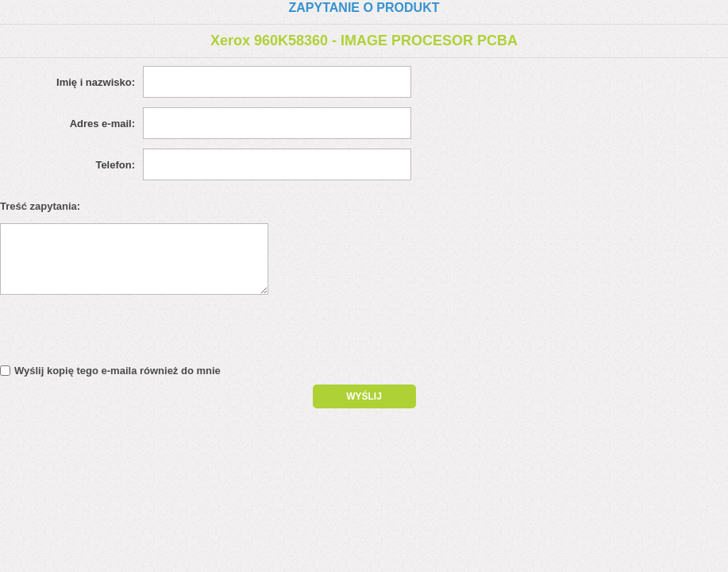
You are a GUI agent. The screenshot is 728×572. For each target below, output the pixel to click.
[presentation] (137, 334)
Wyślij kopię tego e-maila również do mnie (117, 371)
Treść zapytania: (40, 206)
